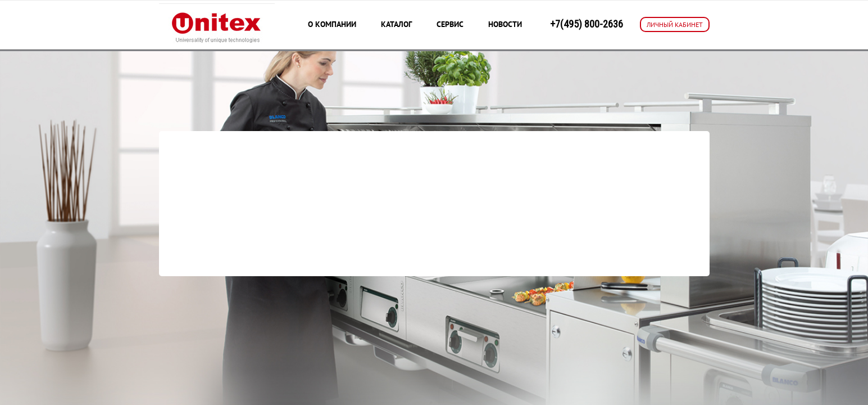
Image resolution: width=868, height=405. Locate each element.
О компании (332, 24)
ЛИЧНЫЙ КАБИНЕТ (675, 24)
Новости (505, 24)
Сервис (450, 24)
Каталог (396, 24)
